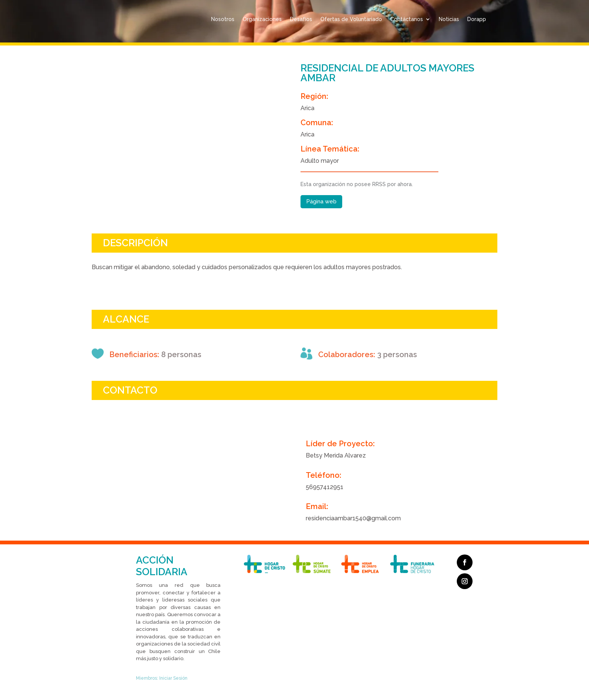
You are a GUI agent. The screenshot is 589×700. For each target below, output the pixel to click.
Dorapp (477, 19)
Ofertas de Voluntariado (351, 19)
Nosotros (223, 19)
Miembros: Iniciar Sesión (162, 678)
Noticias (449, 19)
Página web (321, 202)
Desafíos (301, 19)
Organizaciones (262, 19)
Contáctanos (407, 19)
